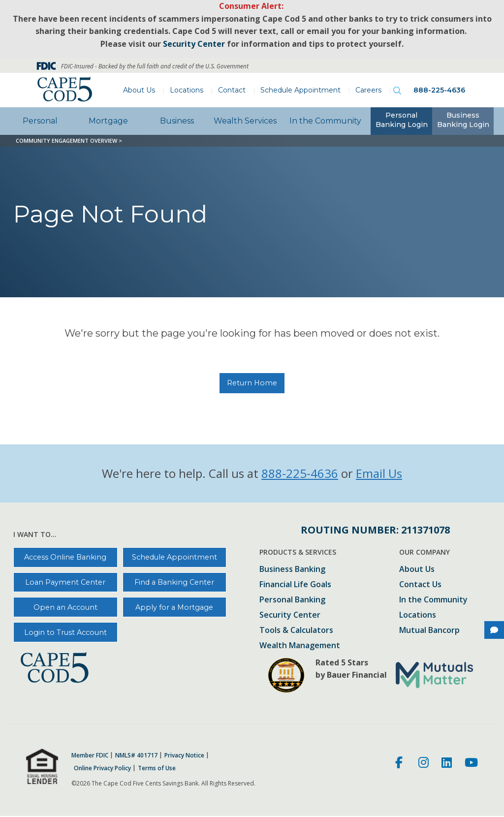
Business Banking (292, 570)
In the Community (325, 121)
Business (177, 121)
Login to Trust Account (65, 632)
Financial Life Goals (295, 585)
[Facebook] (400, 764)
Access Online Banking (65, 557)
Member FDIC (90, 755)
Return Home (252, 383)
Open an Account (65, 607)
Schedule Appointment (300, 90)
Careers (368, 90)
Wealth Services (245, 121)
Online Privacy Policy (102, 768)
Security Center (290, 615)
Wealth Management (300, 646)
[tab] (401, 121)
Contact (232, 90)
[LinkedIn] (447, 764)
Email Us (379, 473)
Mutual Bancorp (429, 631)
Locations (187, 90)
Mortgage (108, 121)
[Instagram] (424, 764)
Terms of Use (157, 768)
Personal (40, 121)
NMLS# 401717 (136, 755)
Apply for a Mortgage (174, 607)
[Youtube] (471, 764)
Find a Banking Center (174, 582)
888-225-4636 (439, 90)
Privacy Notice (184, 755)
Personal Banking (292, 600)
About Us (139, 90)
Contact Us (420, 585)
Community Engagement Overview (66, 141)
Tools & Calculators (296, 631)
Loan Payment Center (65, 582)
